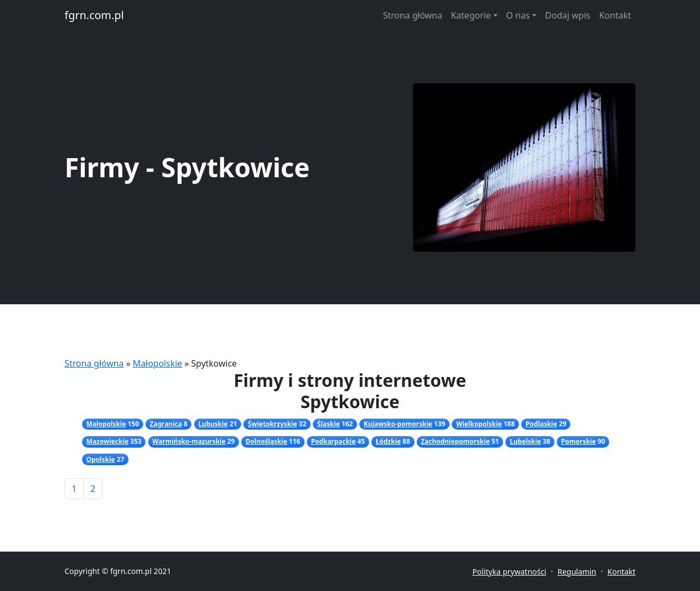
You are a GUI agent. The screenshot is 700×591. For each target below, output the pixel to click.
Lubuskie (213, 424)
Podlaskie (541, 424)
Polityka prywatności (509, 572)
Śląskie (329, 424)
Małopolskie (157, 363)
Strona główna (412, 15)
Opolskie (101, 459)
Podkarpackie (334, 441)
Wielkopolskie (479, 424)
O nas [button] (518, 15)
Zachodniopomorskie (456, 441)
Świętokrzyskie (272, 424)
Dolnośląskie (266, 441)
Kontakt (615, 15)
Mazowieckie (107, 441)
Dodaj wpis (568, 15)
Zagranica (166, 424)
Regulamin (577, 572)
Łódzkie (388, 441)
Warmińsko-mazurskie (189, 441)
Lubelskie (525, 441)
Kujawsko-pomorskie (398, 424)
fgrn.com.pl (94, 15)
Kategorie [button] (471, 15)
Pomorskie (579, 441)
